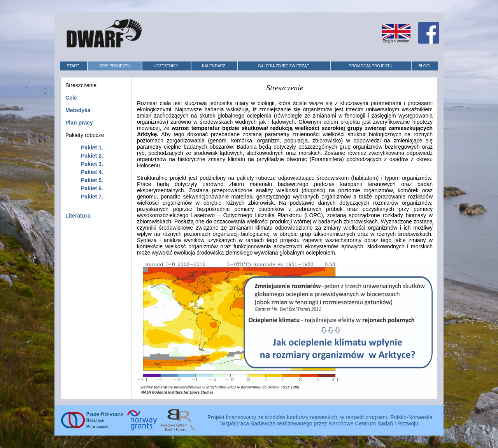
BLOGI (425, 66)
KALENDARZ (214, 66)
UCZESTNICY (166, 66)
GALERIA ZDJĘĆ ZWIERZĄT (284, 66)
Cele (71, 98)
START (73, 66)
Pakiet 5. (92, 180)
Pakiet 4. (92, 172)
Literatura (78, 216)
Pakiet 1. (92, 148)
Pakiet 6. (92, 188)
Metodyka (78, 110)
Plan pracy (79, 123)
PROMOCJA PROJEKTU (370, 66)
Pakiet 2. (92, 156)
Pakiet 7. (92, 197)
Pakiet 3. (92, 164)
